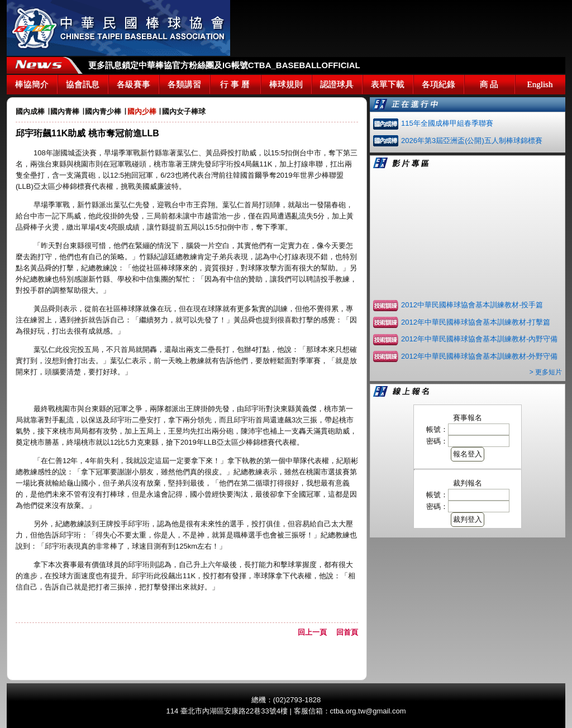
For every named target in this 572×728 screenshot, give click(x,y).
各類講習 (184, 84)
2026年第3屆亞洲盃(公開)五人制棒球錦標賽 (472, 141)
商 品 (489, 84)
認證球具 (337, 84)
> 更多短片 (546, 372)
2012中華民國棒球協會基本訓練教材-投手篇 (472, 305)
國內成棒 (30, 111)
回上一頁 (316, 632)
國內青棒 (65, 111)
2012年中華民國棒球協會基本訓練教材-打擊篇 (476, 322)
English (540, 84)
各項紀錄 (438, 84)
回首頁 (347, 632)
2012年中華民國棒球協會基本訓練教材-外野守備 (479, 356)
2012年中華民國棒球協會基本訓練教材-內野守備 (479, 339)
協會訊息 (83, 84)
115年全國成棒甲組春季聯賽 (447, 123)
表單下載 (388, 84)
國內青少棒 (103, 111)
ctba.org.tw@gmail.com (368, 711)
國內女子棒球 (184, 111)
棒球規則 (286, 84)
